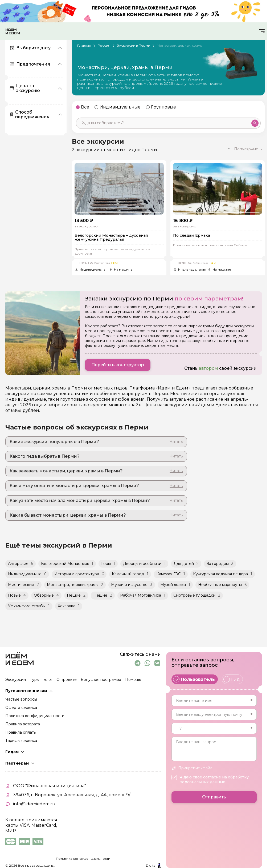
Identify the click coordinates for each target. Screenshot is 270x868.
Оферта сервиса (21, 708)
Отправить (214, 797)
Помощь (133, 680)
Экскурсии (16, 680)
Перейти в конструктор (118, 365)
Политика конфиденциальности (83, 859)
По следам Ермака (192, 236)
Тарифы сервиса (21, 741)
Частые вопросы (21, 700)
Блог (48, 680)
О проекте (67, 680)
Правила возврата (23, 724)
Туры (35, 680)
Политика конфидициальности (35, 716)
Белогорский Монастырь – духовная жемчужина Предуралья (111, 238)
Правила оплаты (21, 733)
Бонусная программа (101, 680)
